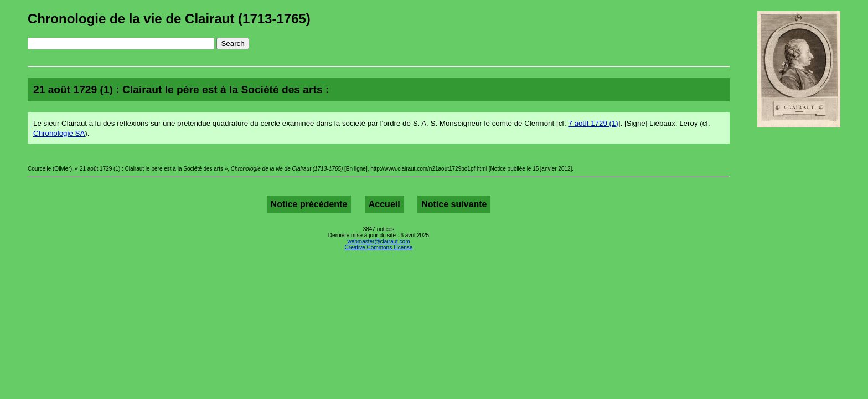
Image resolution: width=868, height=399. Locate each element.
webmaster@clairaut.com (379, 241)
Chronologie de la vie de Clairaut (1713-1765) (169, 19)
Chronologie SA (59, 133)
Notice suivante (454, 204)
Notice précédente (309, 204)
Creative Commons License (379, 247)
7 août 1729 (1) (593, 123)
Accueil (384, 204)
